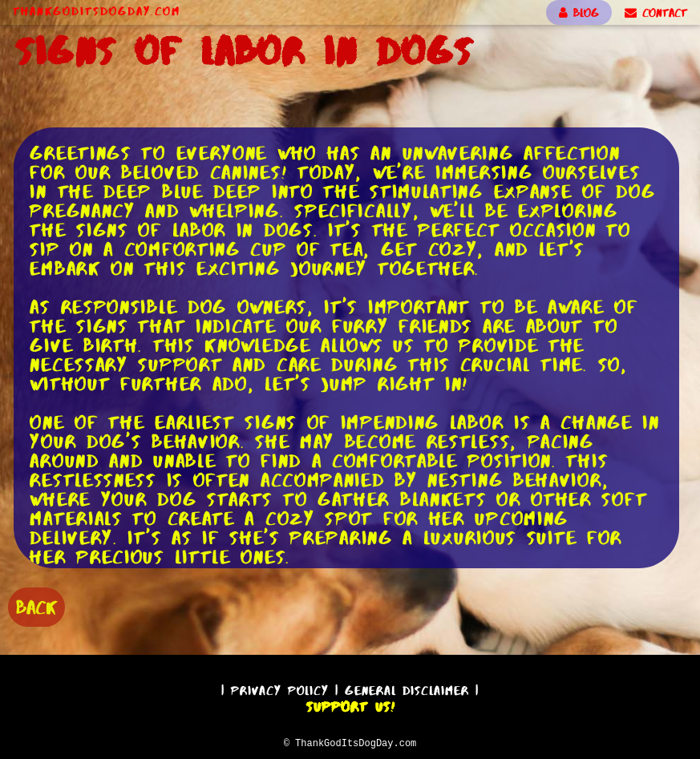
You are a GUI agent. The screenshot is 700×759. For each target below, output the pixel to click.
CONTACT (656, 13)
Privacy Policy (280, 688)
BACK (36, 606)
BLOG (579, 13)
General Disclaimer (407, 688)
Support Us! (350, 704)
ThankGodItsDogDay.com (97, 11)
